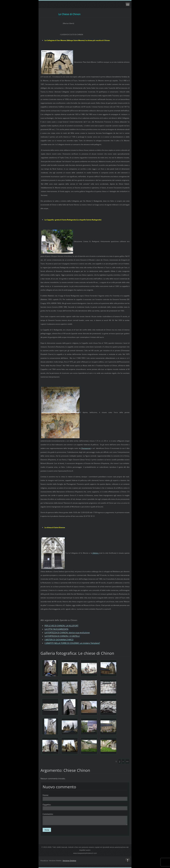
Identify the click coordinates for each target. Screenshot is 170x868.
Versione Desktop (69, 861)
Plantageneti (86, 448)
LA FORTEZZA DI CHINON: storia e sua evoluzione (67, 633)
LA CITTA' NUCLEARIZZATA (56, 629)
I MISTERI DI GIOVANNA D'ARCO (59, 640)
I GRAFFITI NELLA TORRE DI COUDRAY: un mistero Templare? (72, 643)
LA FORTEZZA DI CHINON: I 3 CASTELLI (62, 636)
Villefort (95, 553)
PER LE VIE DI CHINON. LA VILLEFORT (61, 626)
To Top (128, 861)
